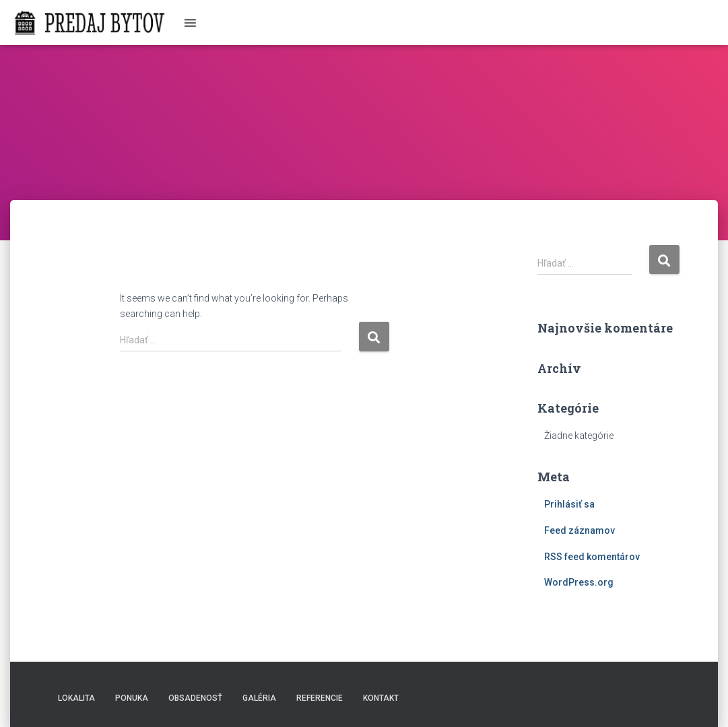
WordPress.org (579, 582)
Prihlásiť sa (569, 504)
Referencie (320, 698)
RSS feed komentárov (592, 557)
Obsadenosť (195, 698)
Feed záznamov (580, 530)
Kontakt (381, 698)
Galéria (259, 698)
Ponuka (132, 698)
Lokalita (76, 698)
